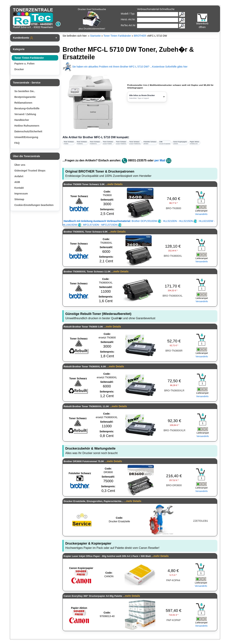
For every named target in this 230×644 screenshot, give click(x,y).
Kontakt (19, 188)
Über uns (20, 165)
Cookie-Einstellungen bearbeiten (34, 205)
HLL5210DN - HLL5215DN (180, 221)
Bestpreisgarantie (25, 97)
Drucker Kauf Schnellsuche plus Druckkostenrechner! (92, 19)
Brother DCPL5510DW (112, 221)
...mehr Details (114, 184)
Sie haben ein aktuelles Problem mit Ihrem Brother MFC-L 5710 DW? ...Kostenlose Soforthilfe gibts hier (125, 67)
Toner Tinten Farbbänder (29, 58)
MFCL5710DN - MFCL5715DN (102, 225)
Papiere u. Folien (24, 64)
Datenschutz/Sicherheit (28, 131)
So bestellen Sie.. (25, 91)
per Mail (160, 160)
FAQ (17, 143)
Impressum (21, 194)
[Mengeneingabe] (201, 201)
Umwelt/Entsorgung (26, 137)
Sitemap (19, 199)
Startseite (95, 36)
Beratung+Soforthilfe (27, 108)
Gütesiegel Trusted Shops (30, 171)
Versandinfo (201, 214)
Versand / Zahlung (25, 114)
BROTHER (140, 36)
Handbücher (22, 120)
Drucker (19, 69)
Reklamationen (23, 103)
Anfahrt (19, 176)
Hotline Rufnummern (27, 126)
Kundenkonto (23, 38)
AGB (17, 182)
